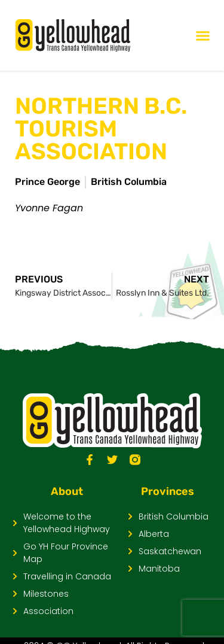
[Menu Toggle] (203, 36)
